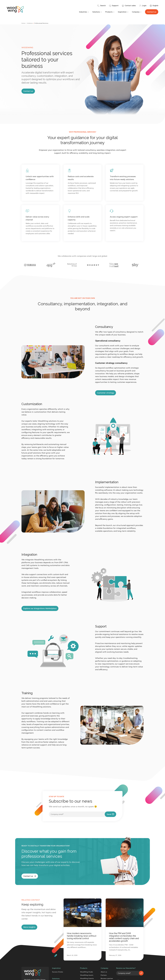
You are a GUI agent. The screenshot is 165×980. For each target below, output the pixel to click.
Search (101, 6)
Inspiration (123, 12)
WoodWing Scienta (87, 978)
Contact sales (129, 6)
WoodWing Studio (86, 972)
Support (114, 6)
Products (110, 12)
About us (104, 972)
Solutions (97, 12)
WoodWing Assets (87, 975)
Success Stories (58, 972)
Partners (104, 975)
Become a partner (107, 978)
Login (143, 6)
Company (137, 12)
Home (23, 23)
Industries (84, 12)
